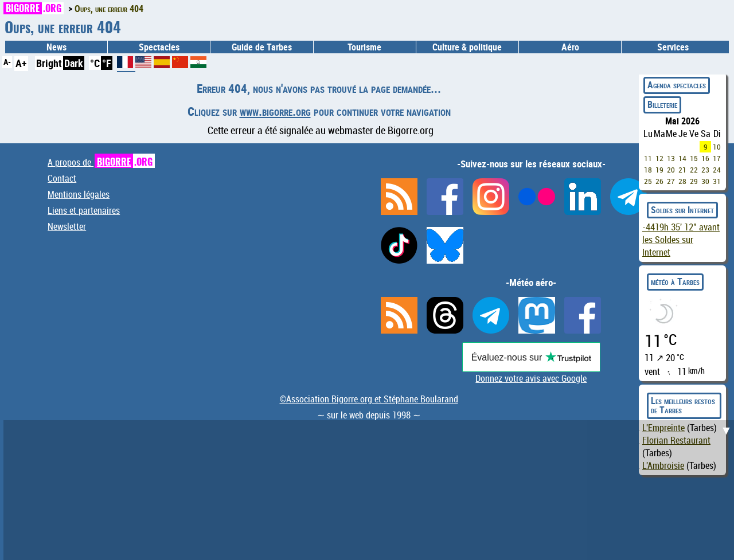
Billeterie (662, 104)
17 (717, 158)
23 (705, 170)
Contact (62, 178)
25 (648, 181)
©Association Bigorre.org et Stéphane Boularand (369, 399)
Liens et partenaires (84, 210)
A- (7, 62)
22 (694, 170)
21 (682, 170)
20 (671, 170)
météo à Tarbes (675, 281)
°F (107, 63)
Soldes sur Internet (682, 210)
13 (671, 158)
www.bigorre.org (275, 111)
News (56, 47)
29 (694, 181)
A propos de (101, 162)
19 (659, 170)
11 (648, 158)
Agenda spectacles (677, 85)
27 (671, 181)
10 (717, 147)
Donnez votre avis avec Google (531, 378)
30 (705, 181)
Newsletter (67, 226)
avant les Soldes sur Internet (681, 240)
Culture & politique (467, 47)
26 (659, 181)
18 (648, 170)
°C (95, 63)
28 (682, 181)
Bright (49, 63)
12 (659, 158)
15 (694, 158)
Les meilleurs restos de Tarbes (683, 405)
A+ (21, 63)
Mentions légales (79, 194)
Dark (74, 63)
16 (705, 158)
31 (717, 181)
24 (717, 170)
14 (682, 158)
